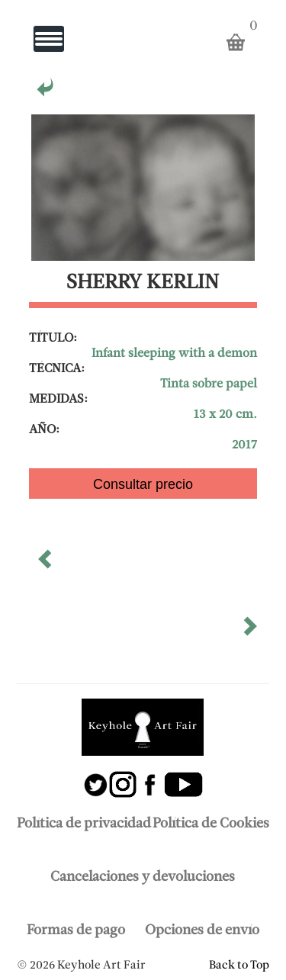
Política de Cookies (211, 824)
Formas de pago (76, 931)
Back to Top (239, 966)
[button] (47, 564)
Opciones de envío (202, 931)
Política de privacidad (84, 824)
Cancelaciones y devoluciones (143, 877)
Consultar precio (143, 484)
